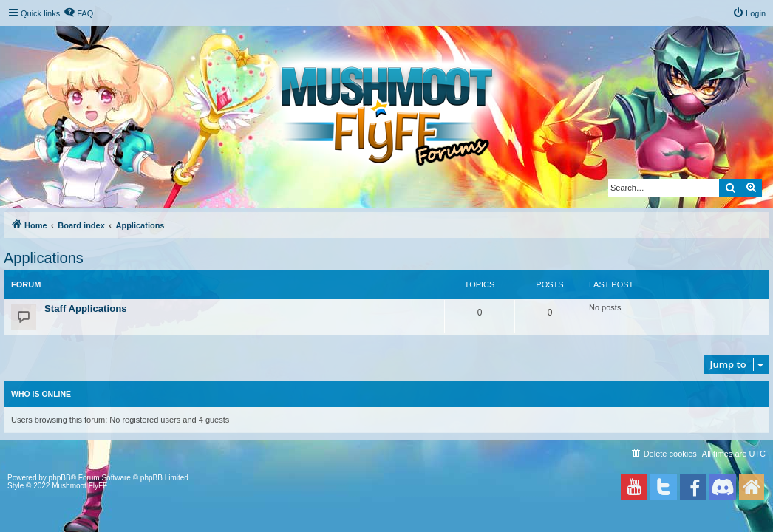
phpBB (60, 478)
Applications (44, 258)
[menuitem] (78, 13)
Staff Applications (86, 308)
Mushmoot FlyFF (79, 486)
